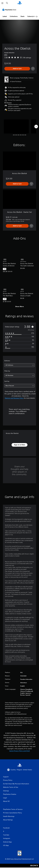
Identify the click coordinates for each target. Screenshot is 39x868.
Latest (5, 16)
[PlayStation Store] (10, 10)
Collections (14, 16)
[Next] (36, 127)
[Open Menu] (2, 3)
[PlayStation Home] (20, 3)
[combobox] (19, 365)
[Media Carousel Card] (16, 126)
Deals (23, 16)
